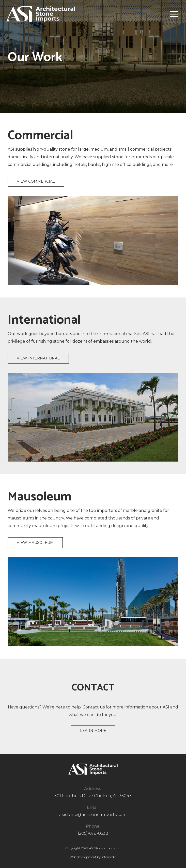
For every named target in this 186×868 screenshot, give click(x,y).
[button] (174, 14)
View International (38, 358)
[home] (41, 14)
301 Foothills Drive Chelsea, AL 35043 (93, 796)
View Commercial (36, 181)
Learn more (93, 731)
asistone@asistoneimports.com (93, 815)
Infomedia (109, 857)
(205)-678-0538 (93, 833)
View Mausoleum (35, 543)
